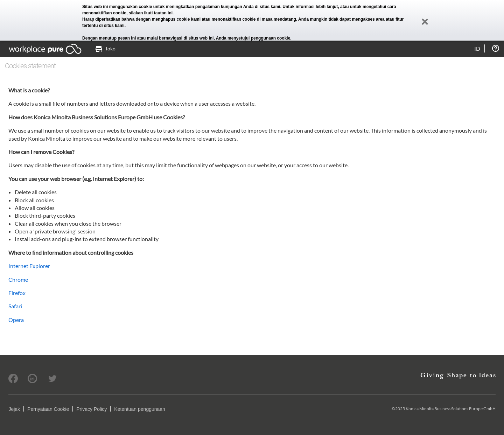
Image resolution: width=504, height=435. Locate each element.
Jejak (14, 409)
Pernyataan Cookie (48, 409)
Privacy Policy (92, 409)
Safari (15, 306)
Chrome (18, 279)
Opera (16, 320)
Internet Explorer (29, 266)
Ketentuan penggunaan (140, 409)
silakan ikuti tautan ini (151, 13)
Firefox (17, 293)
